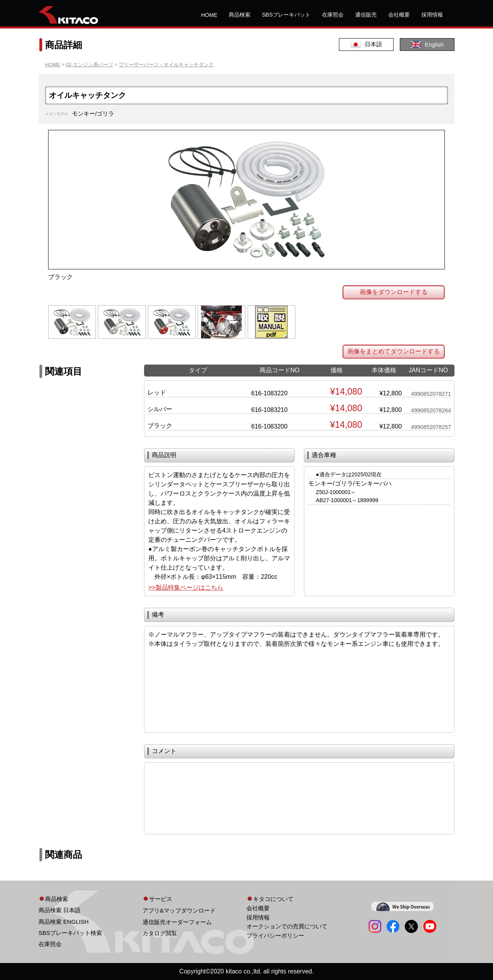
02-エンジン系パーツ (90, 65)
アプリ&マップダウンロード (179, 910)
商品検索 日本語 (60, 910)
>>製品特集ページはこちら (186, 587)
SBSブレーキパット (286, 15)
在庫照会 (333, 15)
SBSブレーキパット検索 (70, 933)
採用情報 (432, 15)
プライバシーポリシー (275, 935)
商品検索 (240, 15)
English (427, 45)
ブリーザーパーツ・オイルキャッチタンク (166, 65)
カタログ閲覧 (160, 933)
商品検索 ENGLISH (64, 922)
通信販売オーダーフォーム (177, 922)
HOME (209, 15)
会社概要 (399, 15)
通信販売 (366, 15)
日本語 (366, 45)
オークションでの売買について (287, 926)
